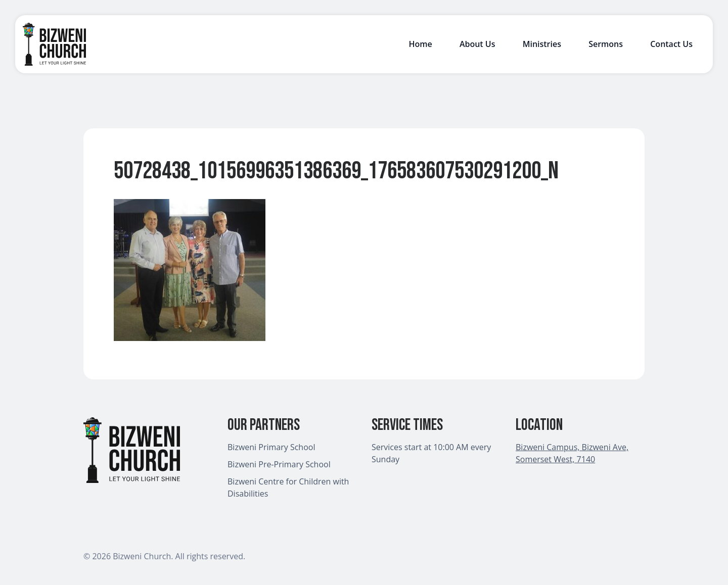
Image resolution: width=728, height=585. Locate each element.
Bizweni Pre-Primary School (279, 464)
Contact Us (671, 44)
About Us (477, 44)
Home (420, 44)
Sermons (606, 44)
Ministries (542, 44)
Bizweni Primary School (271, 447)
